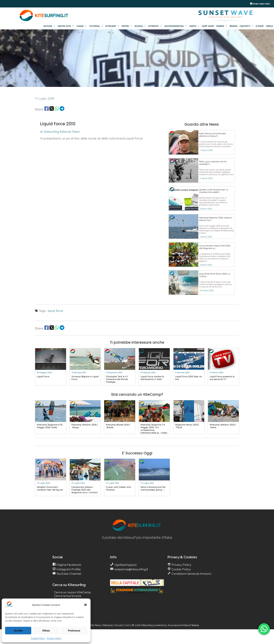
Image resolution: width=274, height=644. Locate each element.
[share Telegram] (62, 109)
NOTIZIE (49, 26)
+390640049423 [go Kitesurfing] (125, 565)
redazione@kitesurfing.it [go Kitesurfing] (131, 569)
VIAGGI (82, 26)
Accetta (18, 631)
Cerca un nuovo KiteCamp (72, 592)
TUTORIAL (96, 26)
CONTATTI (247, 26)
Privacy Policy (54, 638)
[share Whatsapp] (57, 109)
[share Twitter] (52, 109)
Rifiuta (46, 631)
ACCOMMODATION (176, 26)
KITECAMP (112, 26)
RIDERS (222, 26)
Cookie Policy (38, 638)
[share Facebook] (47, 109)
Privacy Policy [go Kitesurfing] (181, 565)
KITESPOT (155, 26)
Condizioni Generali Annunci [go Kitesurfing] (191, 574)
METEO (127, 26)
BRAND (234, 26)
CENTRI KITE (66, 26)
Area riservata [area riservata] (260, 4)
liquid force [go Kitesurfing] (55, 311)
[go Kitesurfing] (202, 142)
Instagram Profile (68, 569)
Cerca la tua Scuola (68, 596)
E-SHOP (260, 26)
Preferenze (74, 631)
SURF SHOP (208, 26)
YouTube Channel (68, 574)
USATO (194, 26)
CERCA (269, 26)
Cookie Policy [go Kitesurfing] (181, 569)
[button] (85, 605)
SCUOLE (140, 26)
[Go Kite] (44, 21)
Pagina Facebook (68, 565)
